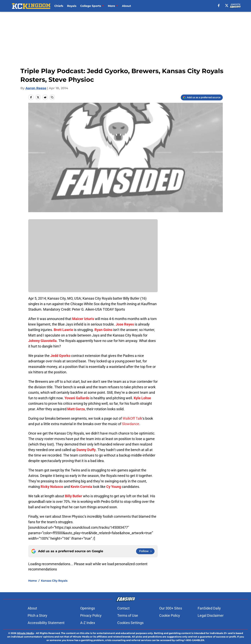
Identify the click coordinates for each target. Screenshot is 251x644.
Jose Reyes (125, 324)
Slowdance (131, 424)
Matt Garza (76, 409)
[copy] (52, 97)
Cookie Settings (130, 623)
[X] (227, 5)
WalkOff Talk (132, 418)
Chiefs (59, 6)
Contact (124, 608)
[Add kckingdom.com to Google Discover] (202, 97)
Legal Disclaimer (210, 615)
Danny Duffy (86, 450)
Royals (72, 6)
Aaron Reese (36, 88)
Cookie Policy (169, 615)
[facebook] (219, 5)
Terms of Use (128, 615)
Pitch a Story (38, 615)
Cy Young (114, 487)
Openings (88, 608)
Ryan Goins (103, 330)
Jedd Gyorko (60, 356)
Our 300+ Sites (170, 608)
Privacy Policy (92, 615)
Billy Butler (74, 496)
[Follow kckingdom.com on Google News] (145, 551)
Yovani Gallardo (77, 398)
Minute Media (25, 633)
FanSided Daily (208, 608)
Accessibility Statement (47, 623)
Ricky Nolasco (52, 487)
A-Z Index (88, 623)
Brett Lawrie (63, 330)
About (126, 6)
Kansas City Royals (54, 581)
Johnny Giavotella (42, 341)
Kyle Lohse (142, 398)
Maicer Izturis (83, 319)
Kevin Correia (81, 487)
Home (33, 581)
